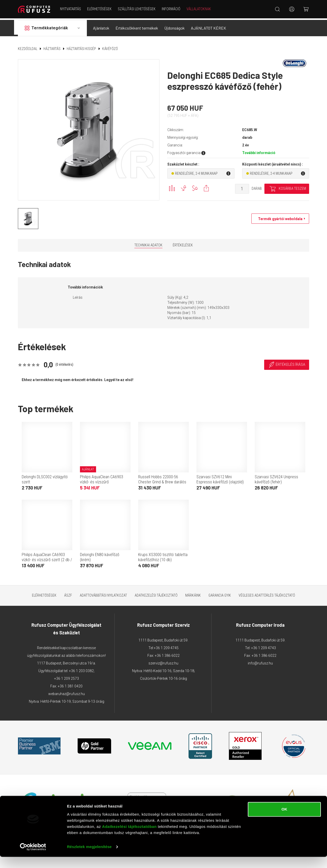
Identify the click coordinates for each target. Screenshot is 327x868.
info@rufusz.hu (260, 661)
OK (284, 820)
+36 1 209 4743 (264, 646)
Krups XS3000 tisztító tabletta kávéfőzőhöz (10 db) (163, 555)
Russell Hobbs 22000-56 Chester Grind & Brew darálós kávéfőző (162, 480)
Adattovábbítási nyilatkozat (103, 594)
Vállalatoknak (200, 9)
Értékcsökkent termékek (137, 26)
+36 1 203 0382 (81, 669)
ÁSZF (68, 594)
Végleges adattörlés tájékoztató (267, 594)
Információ (172, 9)
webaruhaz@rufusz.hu (67, 692)
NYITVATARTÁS (71, 9)
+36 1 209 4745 (166, 646)
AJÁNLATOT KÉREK (208, 26)
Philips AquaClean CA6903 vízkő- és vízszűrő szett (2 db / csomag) (47, 558)
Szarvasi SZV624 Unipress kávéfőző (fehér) (276, 478)
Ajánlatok (101, 26)
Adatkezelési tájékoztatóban (130, 838)
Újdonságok (174, 26)
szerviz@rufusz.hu (163, 661)
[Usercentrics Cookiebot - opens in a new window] (33, 858)
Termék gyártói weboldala (279, 217)
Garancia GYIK (220, 594)
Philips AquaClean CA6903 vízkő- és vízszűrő (102, 478)
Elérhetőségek (100, 9)
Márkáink (193, 594)
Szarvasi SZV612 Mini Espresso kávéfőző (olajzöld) (220, 478)
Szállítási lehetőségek (137, 9)
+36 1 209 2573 (67, 677)
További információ (259, 151)
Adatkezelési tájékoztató (156, 594)
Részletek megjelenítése (89, 858)
